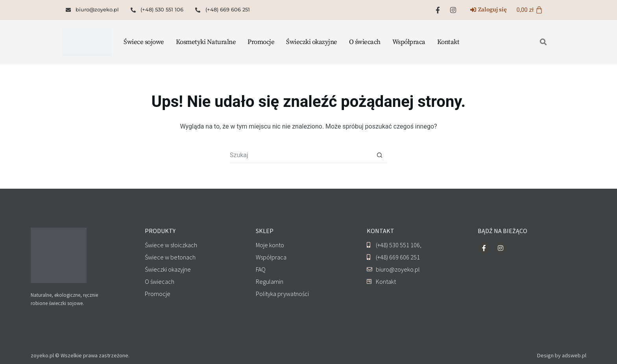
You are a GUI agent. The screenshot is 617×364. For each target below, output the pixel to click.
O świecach (365, 42)
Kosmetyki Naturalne (206, 42)
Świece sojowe (144, 42)
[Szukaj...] (301, 155)
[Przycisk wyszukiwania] (379, 155)
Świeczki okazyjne (312, 42)
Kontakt (448, 42)
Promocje (261, 42)
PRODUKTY (160, 231)
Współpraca (409, 42)
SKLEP (265, 231)
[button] (544, 42)
